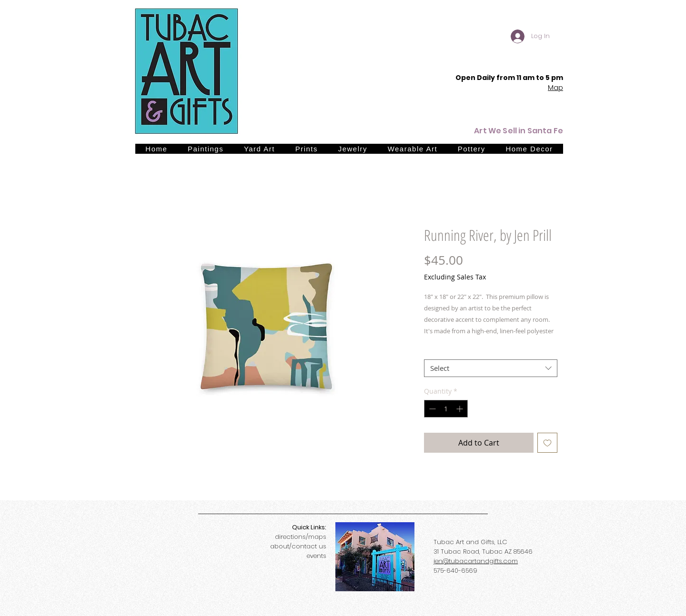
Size (430, 351)
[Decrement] (431, 409)
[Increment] (460, 409)
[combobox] (491, 368)
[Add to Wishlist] (547, 443)
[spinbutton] (446, 409)
